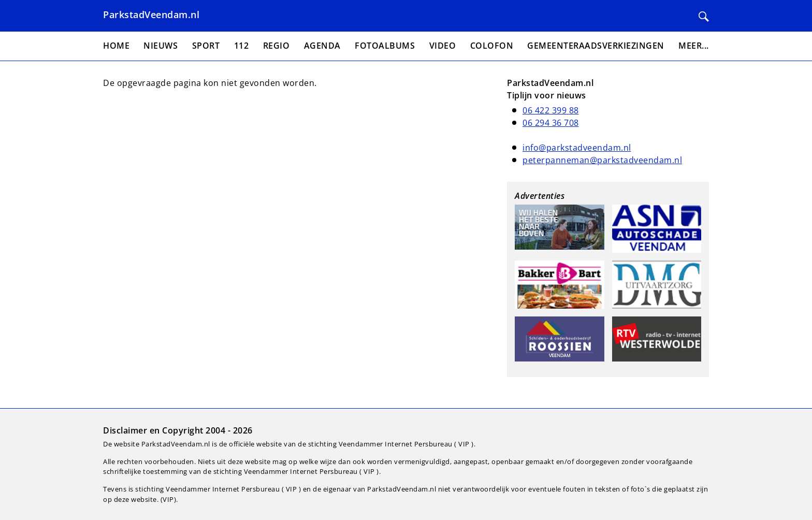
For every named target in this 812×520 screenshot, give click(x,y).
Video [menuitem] (443, 46)
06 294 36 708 (551, 123)
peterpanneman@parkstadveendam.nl (602, 160)
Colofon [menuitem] (492, 46)
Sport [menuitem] (206, 46)
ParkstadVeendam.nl (151, 15)
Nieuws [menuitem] (161, 46)
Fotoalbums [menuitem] (385, 46)
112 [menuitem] (242, 46)
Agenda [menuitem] (322, 46)
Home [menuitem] (116, 46)
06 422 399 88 (551, 110)
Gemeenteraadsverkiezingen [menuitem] (596, 46)
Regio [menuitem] (277, 46)
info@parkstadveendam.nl (577, 148)
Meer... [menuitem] (694, 46)
